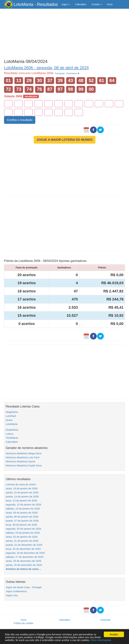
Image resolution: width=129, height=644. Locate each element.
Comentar (105, 620)
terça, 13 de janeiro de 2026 (21, 500)
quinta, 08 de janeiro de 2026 (22, 517)
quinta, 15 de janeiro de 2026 (22, 492)
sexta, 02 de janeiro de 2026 (22, 537)
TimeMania (12, 438)
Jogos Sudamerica (16, 591)
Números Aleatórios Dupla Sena (24, 465)
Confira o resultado (20, 120)
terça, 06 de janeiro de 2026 (21, 525)
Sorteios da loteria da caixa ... (23, 569)
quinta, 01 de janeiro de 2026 (22, 541)
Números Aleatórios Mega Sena (24, 453)
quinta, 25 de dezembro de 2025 (24, 565)
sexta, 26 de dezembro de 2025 (23, 561)
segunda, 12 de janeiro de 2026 (23, 505)
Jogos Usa (12, 595)
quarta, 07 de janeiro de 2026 (22, 521)
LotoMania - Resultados (36, 4)
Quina (9, 420)
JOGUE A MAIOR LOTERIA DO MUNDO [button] (65, 140)
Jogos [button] (66, 4)
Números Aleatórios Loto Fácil (23, 457)
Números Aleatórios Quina (20, 461)
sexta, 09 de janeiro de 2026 (22, 513)
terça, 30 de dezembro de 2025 (23, 549)
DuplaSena (12, 430)
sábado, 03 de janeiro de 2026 (23, 533)
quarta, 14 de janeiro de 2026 (22, 496)
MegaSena (12, 412)
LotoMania (12, 424)
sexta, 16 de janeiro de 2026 (22, 488)
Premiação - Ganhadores (67, 73)
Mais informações (101, 640)
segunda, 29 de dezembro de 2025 (25, 553)
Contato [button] (97, 4)
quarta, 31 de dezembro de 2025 (24, 545)
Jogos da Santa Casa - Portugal (24, 587)
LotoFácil (11, 416)
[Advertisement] (64, 33)
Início (110, 4)
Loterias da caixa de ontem (21, 484)
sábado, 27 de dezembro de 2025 (25, 557)
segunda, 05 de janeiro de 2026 (23, 529)
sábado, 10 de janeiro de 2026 (23, 509)
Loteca (9, 434)
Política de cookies (24, 623)
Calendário (81, 4)
